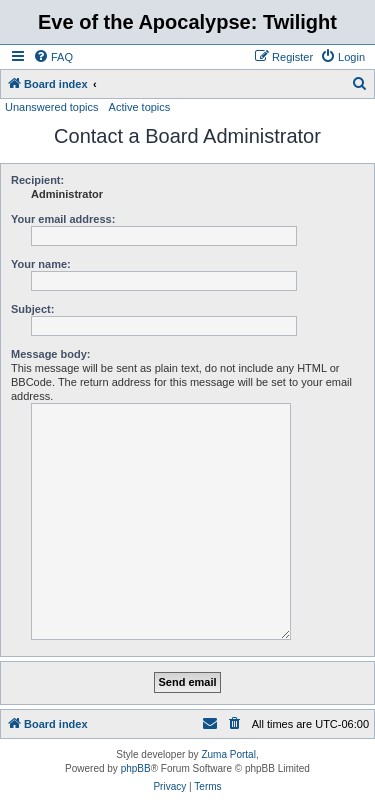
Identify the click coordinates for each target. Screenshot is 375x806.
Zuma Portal (228, 754)
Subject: (32, 309)
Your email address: (63, 219)
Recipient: (37, 180)
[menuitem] (53, 57)
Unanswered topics (52, 107)
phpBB (136, 768)
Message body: (50, 354)
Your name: (41, 264)
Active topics (140, 107)
